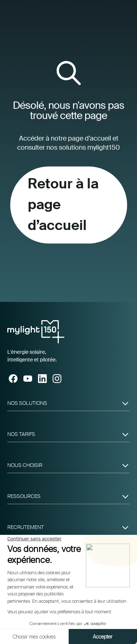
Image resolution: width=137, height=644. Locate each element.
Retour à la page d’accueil (63, 205)
